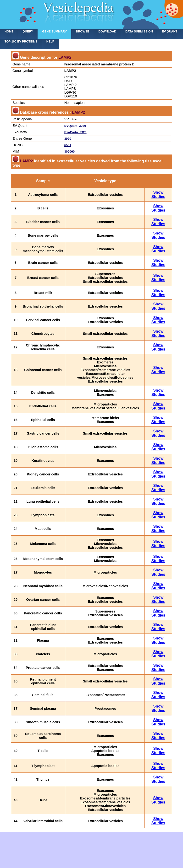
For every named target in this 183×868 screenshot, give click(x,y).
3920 (68, 139)
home (9, 32)
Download (107, 32)
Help (50, 42)
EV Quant (170, 32)
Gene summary (54, 32)
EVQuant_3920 (75, 126)
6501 (68, 145)
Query (28, 32)
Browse (83, 32)
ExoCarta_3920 (75, 132)
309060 (69, 152)
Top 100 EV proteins (21, 42)
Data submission (139, 32)
